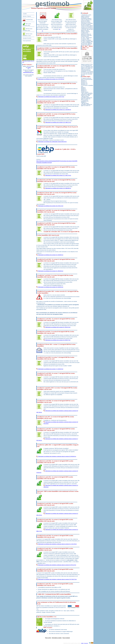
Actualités (25, 14)
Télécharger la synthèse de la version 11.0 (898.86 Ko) (57, 188)
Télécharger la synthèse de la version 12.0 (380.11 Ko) (57, 122)
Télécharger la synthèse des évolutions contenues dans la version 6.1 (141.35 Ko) (57, 544)
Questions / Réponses (27, 16)
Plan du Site (48, 638)
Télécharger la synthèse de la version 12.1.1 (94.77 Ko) (50, 97)
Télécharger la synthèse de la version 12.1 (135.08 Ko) (57, 110)
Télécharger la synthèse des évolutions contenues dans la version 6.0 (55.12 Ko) (56, 565)
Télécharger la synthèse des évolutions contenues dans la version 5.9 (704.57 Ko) (57, 579)
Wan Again (86, 643)
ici (42, 31)
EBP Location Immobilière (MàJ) (27, 24)
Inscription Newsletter (27, 38)
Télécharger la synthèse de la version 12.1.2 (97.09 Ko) (50, 79)
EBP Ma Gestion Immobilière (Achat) (28, 34)
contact (29, 68)
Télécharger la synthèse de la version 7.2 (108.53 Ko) (50, 369)
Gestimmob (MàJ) (28, 20)
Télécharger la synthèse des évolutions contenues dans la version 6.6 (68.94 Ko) (56, 456)
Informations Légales (57, 638)
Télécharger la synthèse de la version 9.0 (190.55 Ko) (50, 287)
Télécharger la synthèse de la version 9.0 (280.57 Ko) (57, 340)
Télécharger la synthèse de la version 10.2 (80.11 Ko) (50, 206)
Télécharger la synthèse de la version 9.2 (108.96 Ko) (50, 255)
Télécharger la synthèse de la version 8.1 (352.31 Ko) (57, 327)
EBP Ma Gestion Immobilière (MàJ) (28, 29)
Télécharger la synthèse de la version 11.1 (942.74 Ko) (57, 175)
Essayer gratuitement (27, 41)
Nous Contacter (66, 638)
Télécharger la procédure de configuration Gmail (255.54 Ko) (51, 142)
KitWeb (82, 643)
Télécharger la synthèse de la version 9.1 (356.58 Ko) (50, 271)
